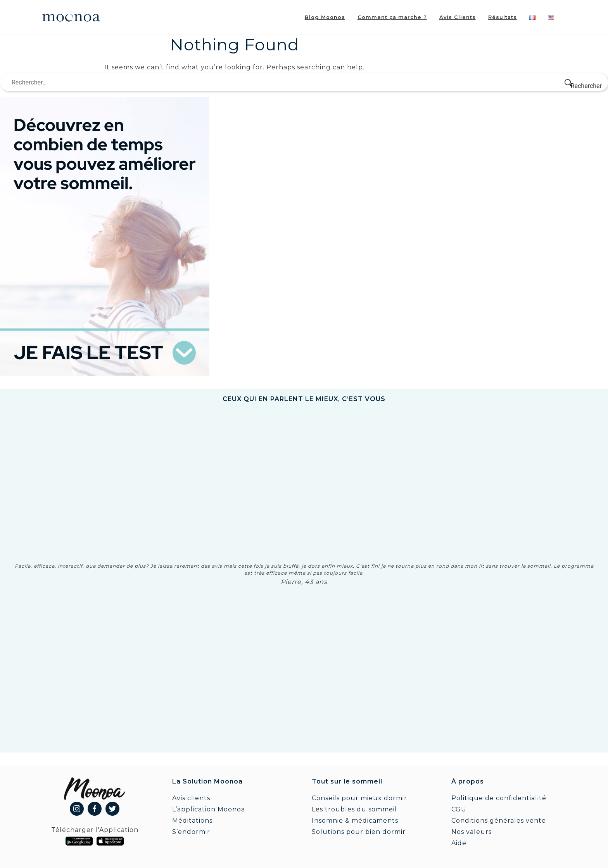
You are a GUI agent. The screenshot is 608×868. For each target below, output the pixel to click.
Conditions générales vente (499, 821)
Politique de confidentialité (499, 798)
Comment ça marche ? (392, 17)
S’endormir (191, 832)
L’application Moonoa (209, 809)
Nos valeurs (472, 832)
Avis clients (191, 798)
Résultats (503, 17)
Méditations (192, 821)
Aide (459, 843)
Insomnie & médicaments (355, 821)
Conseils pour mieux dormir (359, 798)
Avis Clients (458, 17)
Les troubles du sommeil (354, 809)
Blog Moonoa (325, 17)
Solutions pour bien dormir (359, 832)
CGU (459, 809)
